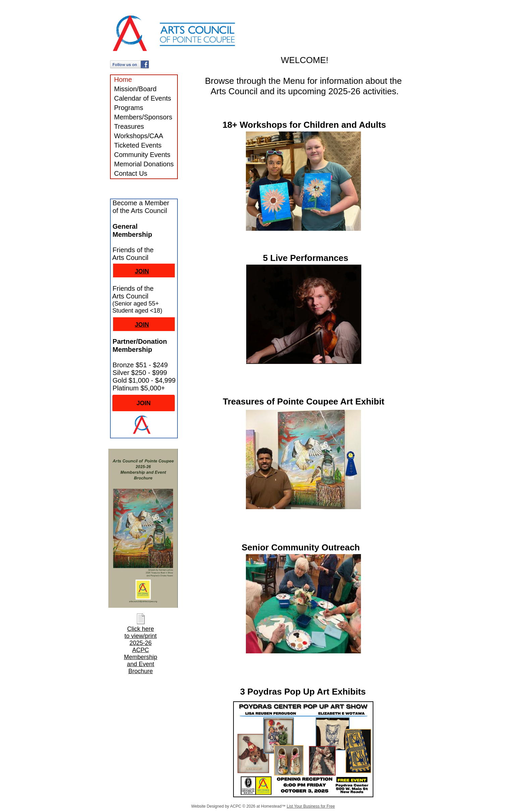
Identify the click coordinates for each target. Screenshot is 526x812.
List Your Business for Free (311, 806)
